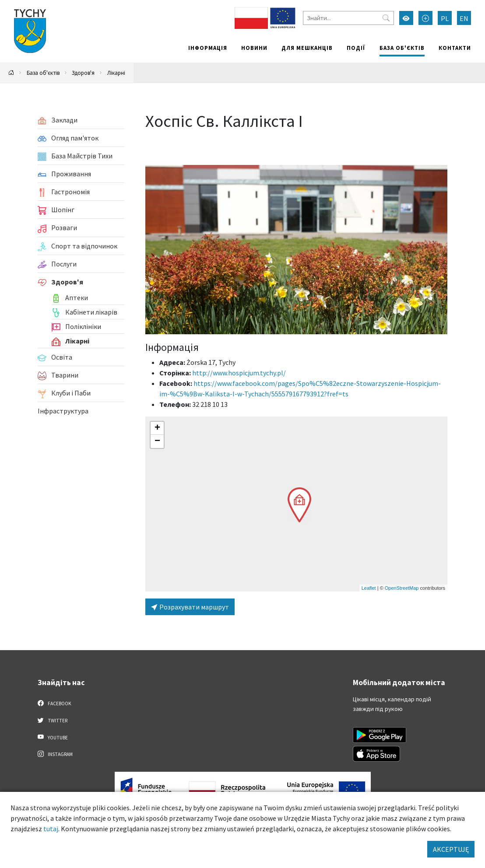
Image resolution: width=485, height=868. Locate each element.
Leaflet (369, 588)
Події (356, 48)
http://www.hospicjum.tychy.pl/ (239, 373)
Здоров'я (83, 73)
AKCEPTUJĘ (451, 849)
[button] (299, 505)
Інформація (208, 48)
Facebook (54, 703)
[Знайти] (348, 18)
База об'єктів (402, 48)
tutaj (51, 829)
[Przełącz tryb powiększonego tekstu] (425, 18)
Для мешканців (307, 48)
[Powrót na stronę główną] (11, 73)
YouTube (53, 737)
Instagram (55, 754)
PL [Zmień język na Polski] (445, 18)
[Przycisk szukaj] (386, 18)
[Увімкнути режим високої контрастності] (406, 18)
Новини (254, 48)
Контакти (455, 48)
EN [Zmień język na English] (464, 18)
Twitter (53, 720)
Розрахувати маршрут (190, 607)
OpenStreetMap (402, 588)
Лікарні (116, 73)
